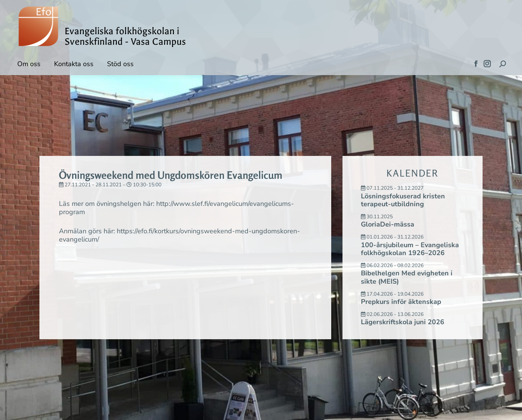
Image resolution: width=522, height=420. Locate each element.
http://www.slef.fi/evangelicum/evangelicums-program (177, 208)
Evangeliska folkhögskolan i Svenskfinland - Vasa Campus (125, 36)
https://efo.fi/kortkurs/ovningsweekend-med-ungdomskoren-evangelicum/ (180, 235)
